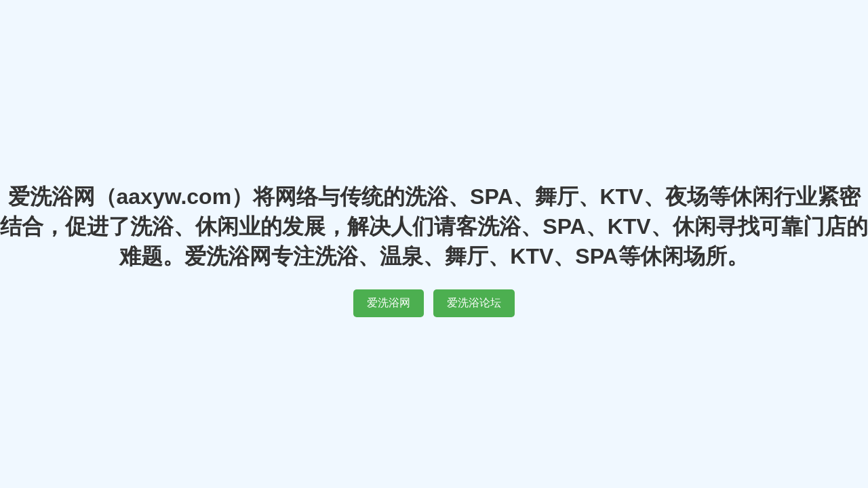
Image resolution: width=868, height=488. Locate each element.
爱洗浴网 (389, 303)
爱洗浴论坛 (474, 303)
